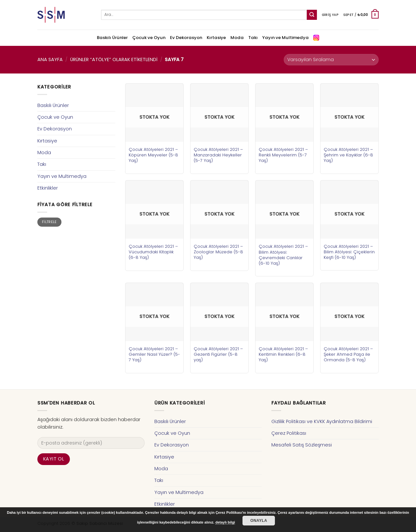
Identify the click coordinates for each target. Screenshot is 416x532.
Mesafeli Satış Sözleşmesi (302, 445)
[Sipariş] (331, 60)
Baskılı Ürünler (112, 38)
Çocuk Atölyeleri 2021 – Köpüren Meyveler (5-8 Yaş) (153, 155)
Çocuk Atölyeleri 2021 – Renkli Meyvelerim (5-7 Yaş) (283, 155)
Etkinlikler (48, 188)
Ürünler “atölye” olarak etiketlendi (114, 60)
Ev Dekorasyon (186, 38)
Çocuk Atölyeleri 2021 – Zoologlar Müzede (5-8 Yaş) (218, 252)
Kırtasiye (216, 38)
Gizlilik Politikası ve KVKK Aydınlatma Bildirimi (322, 421)
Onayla (259, 521)
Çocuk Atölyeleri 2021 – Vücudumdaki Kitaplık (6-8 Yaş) (153, 252)
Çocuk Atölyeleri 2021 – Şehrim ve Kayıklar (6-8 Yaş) (348, 155)
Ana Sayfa (50, 60)
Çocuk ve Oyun (149, 38)
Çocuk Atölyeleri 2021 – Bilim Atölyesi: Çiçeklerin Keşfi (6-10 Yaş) (349, 252)
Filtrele (49, 222)
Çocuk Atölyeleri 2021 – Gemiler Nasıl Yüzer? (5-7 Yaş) (154, 354)
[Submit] (312, 15)
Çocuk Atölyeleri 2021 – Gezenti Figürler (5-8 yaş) (218, 354)
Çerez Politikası (289, 433)
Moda (237, 38)
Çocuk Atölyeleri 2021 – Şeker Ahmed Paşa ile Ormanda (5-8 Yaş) (348, 354)
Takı (253, 38)
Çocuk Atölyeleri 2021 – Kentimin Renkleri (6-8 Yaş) (283, 354)
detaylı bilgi (225, 522)
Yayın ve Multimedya (286, 38)
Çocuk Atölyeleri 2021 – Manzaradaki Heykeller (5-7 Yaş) (218, 155)
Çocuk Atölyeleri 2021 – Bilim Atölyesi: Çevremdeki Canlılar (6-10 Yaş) (283, 255)
